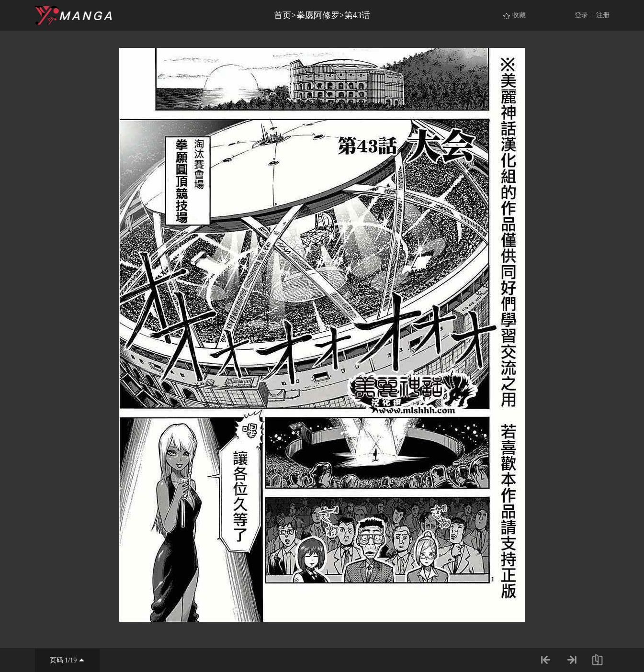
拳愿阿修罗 (318, 15)
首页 (282, 15)
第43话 (357, 15)
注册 (603, 15)
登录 (581, 15)
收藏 (519, 15)
